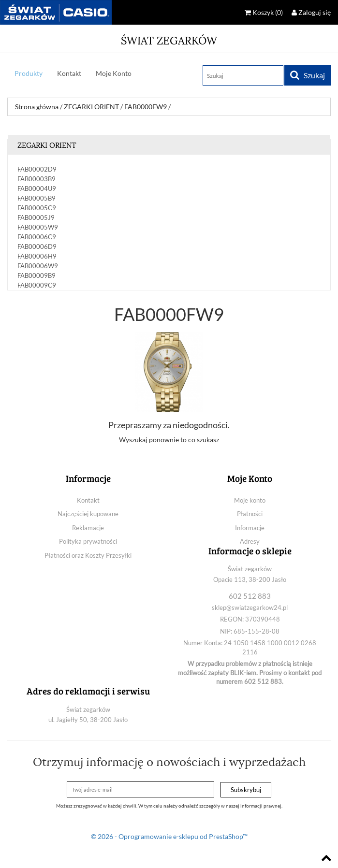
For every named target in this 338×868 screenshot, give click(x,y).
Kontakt (69, 73)
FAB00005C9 (37, 208)
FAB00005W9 (38, 227)
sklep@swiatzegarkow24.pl (250, 608)
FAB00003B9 (37, 179)
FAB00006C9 (37, 237)
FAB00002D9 (37, 169)
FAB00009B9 (37, 275)
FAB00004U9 (37, 188)
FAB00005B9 (37, 198)
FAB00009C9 (37, 285)
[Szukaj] (243, 75)
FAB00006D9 (37, 246)
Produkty (29, 73)
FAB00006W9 (38, 266)
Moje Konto (114, 73)
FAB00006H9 (37, 256)
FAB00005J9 (36, 217)
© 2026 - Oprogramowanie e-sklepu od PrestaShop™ (169, 836)
